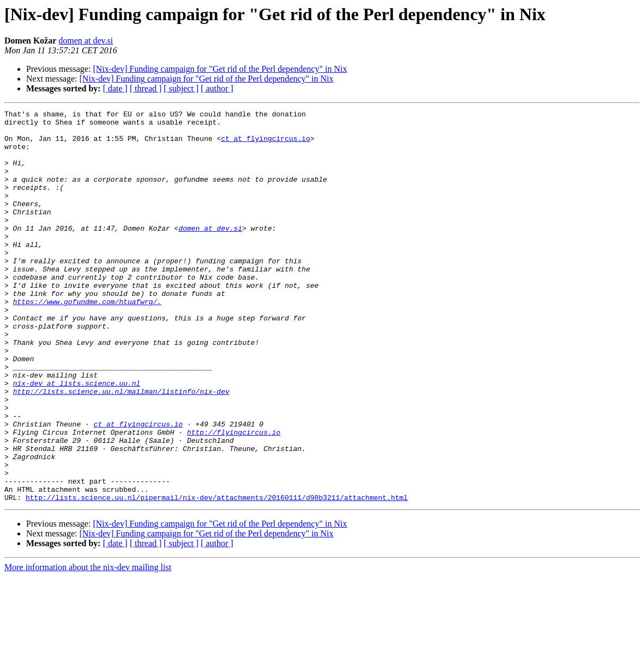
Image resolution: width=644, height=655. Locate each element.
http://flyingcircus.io (234, 497)
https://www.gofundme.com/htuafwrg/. (87, 341)
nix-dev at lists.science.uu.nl (77, 438)
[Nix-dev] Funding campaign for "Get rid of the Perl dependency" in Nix (220, 69)
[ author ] (217, 88)
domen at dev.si (86, 41)
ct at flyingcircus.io (266, 145)
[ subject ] (181, 88)
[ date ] (115, 88)
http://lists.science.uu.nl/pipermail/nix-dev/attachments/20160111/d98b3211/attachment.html (217, 576)
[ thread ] (146, 88)
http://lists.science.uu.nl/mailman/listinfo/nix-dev (121, 448)
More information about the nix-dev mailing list (88, 645)
